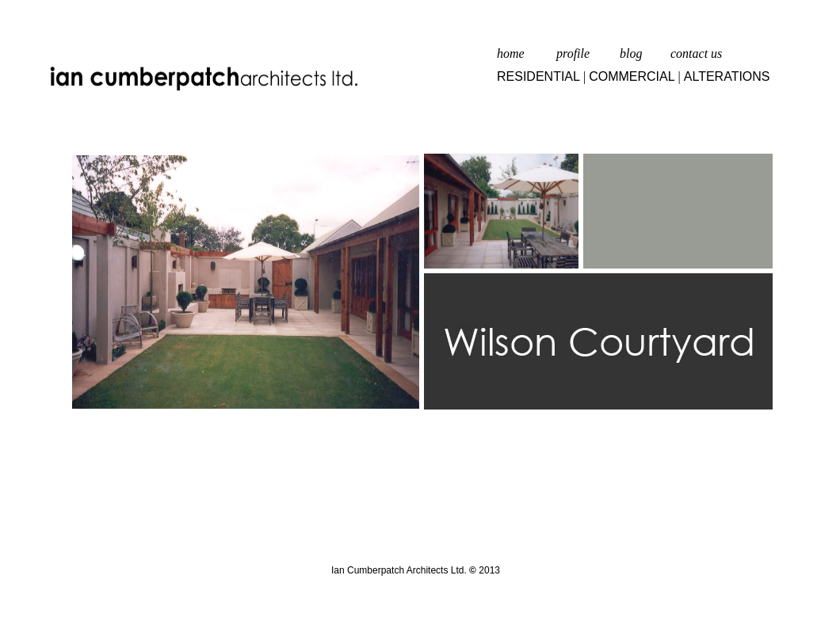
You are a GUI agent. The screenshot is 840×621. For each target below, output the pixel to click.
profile (573, 53)
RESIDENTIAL (538, 76)
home (511, 53)
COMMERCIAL (632, 76)
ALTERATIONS (727, 76)
